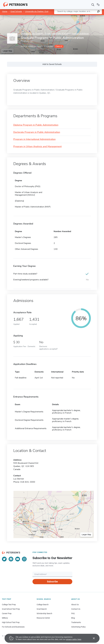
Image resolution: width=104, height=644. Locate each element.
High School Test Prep (11, 622)
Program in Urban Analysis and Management (37, 147)
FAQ (73, 613)
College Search (43, 605)
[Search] (93, 5)
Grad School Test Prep (11, 609)
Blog (73, 618)
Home (5, 11)
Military (5, 618)
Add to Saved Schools (52, 64)
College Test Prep (9, 605)
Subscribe (52, 582)
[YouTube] (18, 559)
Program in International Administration (34, 139)
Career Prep (7, 613)
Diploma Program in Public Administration (36, 125)
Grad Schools (16, 11)
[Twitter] (4, 559)
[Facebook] (11, 559)
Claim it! (59, 46)
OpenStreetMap (86, 16)
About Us (75, 605)
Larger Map (7, 51)
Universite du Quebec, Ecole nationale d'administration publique (55, 34)
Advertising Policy (78, 627)
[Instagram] (24, 559)
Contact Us (76, 609)
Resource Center (43, 618)
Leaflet (72, 16)
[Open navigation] (98, 5)
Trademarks (76, 622)
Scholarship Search (44, 613)
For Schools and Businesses (13, 627)
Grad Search (42, 609)
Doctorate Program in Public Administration (37, 132)
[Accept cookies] (92, 638)
